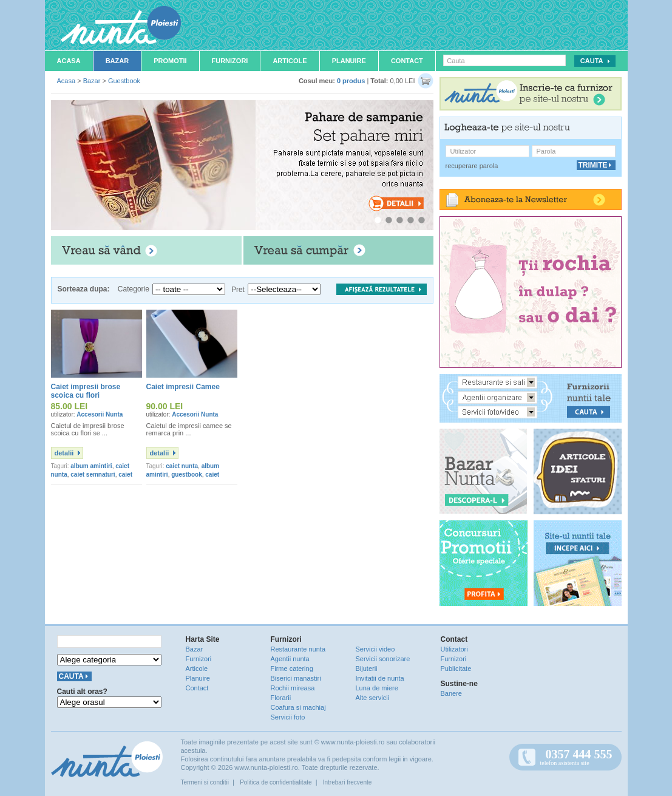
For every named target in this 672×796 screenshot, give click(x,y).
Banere (451, 693)
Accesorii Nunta (100, 414)
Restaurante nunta (298, 649)
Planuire (349, 61)
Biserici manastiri (296, 678)
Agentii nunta (290, 659)
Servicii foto (288, 717)
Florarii (281, 698)
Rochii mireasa (293, 688)
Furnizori (230, 61)
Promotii (170, 61)
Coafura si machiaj (298, 707)
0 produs (351, 81)
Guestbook (124, 81)
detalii (64, 453)
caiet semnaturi (93, 475)
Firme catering (292, 668)
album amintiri (91, 466)
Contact (407, 61)
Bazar (117, 61)
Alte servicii (373, 698)
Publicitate (456, 668)
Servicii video (375, 649)
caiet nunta (182, 466)
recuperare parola (472, 166)
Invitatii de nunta (380, 678)
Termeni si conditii (205, 782)
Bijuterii (367, 668)
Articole (290, 61)
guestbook (187, 475)
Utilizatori (454, 649)
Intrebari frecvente (348, 782)
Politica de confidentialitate (276, 782)
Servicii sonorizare (383, 659)
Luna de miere (377, 688)
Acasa (69, 61)
